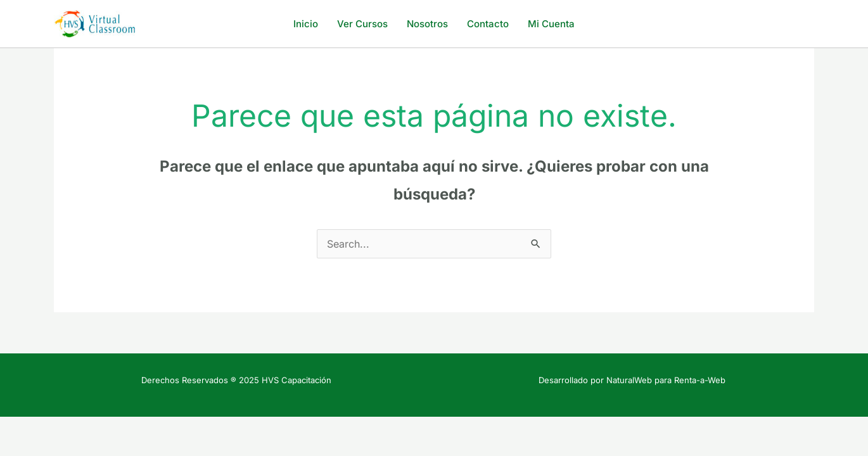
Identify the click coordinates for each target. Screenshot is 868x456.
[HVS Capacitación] (95, 23)
